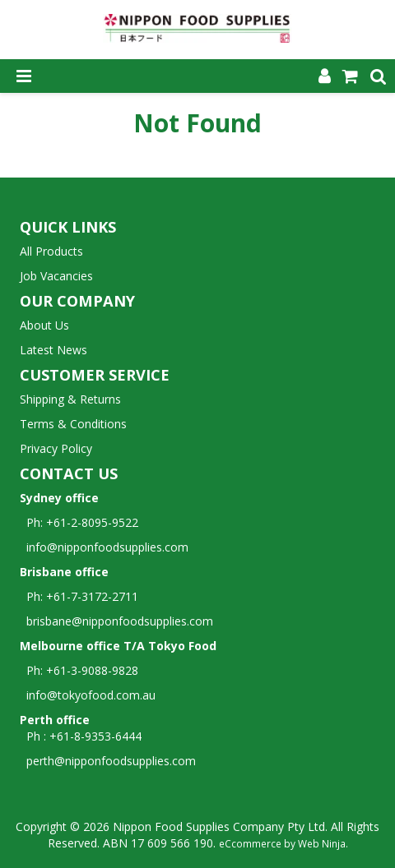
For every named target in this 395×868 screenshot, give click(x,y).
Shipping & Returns (70, 399)
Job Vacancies (56, 276)
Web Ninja (322, 843)
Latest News (53, 350)
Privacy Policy (56, 448)
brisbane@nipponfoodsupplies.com (116, 621)
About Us (44, 325)
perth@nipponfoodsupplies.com (111, 761)
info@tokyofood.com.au (91, 695)
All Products (51, 251)
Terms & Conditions (73, 424)
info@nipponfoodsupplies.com (104, 547)
